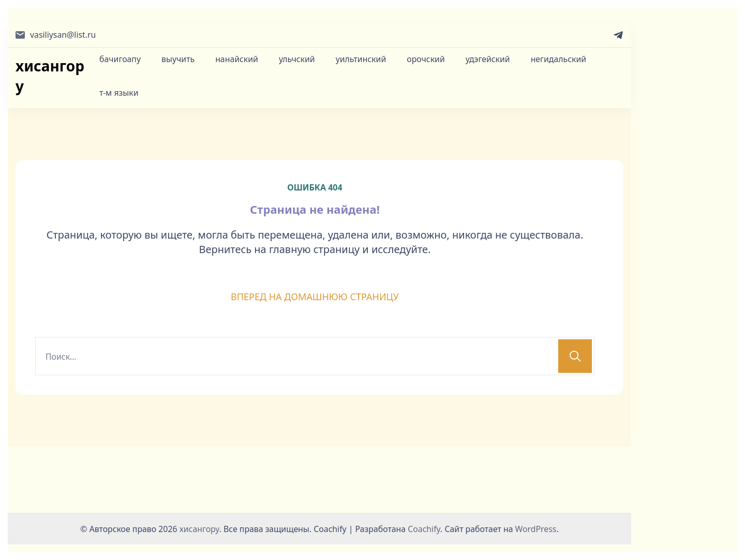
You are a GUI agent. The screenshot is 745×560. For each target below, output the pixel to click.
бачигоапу (120, 59)
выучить (178, 59)
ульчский (297, 59)
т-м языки (119, 93)
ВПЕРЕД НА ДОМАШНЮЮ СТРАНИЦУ (315, 297)
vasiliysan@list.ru (63, 35)
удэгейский (488, 59)
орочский (426, 59)
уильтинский (361, 59)
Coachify (424, 529)
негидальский (558, 59)
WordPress (536, 529)
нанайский (237, 59)
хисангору (50, 76)
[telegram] (618, 35)
